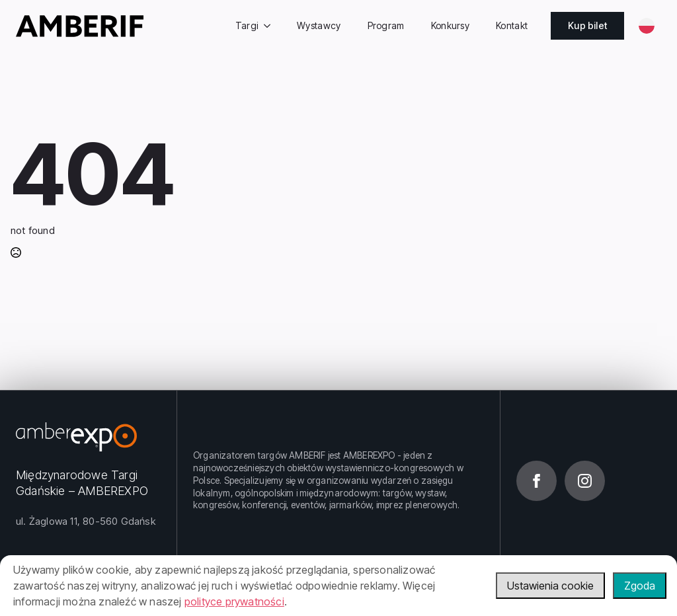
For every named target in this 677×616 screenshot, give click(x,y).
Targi (247, 25)
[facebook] (537, 481)
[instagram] (585, 481)
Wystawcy (319, 25)
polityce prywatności (234, 601)
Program (386, 25)
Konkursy (450, 25)
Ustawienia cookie (550, 586)
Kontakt (512, 25)
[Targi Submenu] (271, 26)
